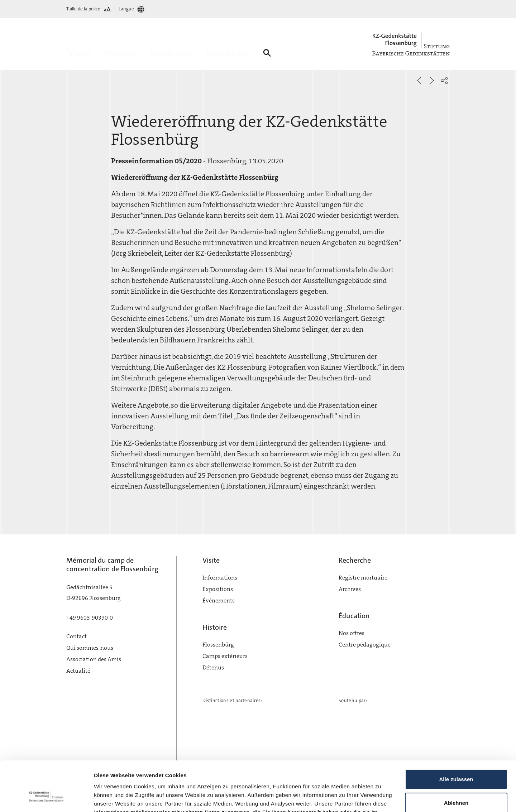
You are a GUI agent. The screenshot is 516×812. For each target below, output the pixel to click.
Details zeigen (112, 798)
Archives (350, 589)
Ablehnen (456, 760)
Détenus (213, 667)
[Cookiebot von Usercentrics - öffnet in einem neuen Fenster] (46, 798)
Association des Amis (94, 659)
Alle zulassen (456, 737)
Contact (77, 636)
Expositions (218, 589)
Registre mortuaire (363, 578)
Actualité (78, 671)
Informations (220, 578)
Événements (219, 600)
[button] (444, 81)
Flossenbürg (218, 645)
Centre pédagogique (365, 645)
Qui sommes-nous (90, 648)
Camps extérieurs (225, 656)
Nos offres (352, 633)
